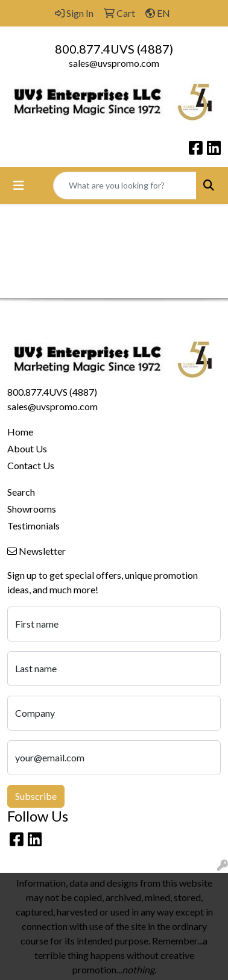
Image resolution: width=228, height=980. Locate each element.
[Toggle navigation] (19, 185)
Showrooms (32, 509)
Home (20, 432)
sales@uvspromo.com (114, 63)
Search (21, 492)
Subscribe (36, 796)
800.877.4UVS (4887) (114, 49)
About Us (27, 448)
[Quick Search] (125, 186)
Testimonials (33, 526)
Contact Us (31, 465)
